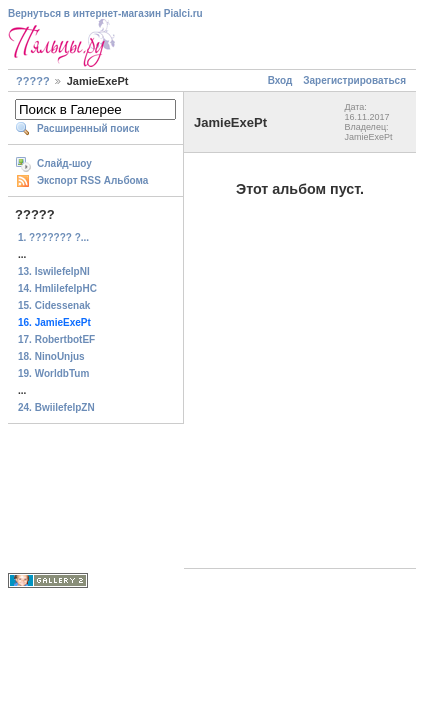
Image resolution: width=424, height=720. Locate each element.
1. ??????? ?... (53, 237)
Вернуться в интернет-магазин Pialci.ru (105, 13)
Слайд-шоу (64, 163)
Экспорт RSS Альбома (92, 180)
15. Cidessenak (54, 305)
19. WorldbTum (53, 373)
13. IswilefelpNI (54, 271)
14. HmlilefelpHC (57, 288)
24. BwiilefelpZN (56, 407)
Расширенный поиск (88, 128)
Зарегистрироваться (354, 80)
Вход (280, 80)
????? (33, 81)
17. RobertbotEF (56, 339)
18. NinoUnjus (51, 356)
